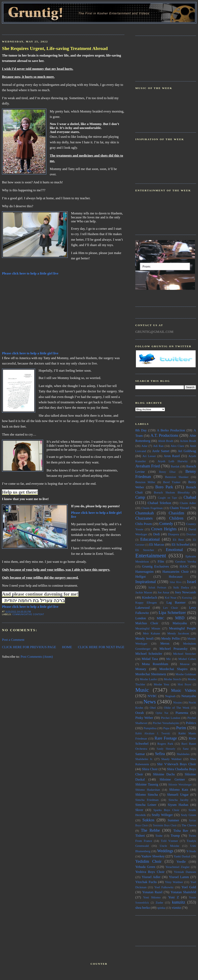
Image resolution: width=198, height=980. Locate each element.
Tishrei (140, 836)
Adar (145, 446)
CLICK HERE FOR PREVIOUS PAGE (29, 647)
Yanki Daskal (182, 856)
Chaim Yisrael (179, 508)
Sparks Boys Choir (166, 810)
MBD (180, 618)
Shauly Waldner (171, 759)
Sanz (186, 749)
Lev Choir (171, 608)
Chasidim (176, 513)
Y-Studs (191, 851)
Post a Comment (13, 640)
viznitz (176, 908)
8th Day (141, 430)
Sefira (160, 754)
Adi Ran (158, 446)
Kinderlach (150, 597)
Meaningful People (182, 628)
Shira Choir (150, 769)
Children (176, 518)
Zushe (159, 902)
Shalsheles (183, 754)
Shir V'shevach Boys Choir (177, 764)
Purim (181, 728)
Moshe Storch (172, 679)
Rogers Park (165, 744)
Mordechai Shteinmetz (151, 674)
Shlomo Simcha (147, 795)
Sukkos (148, 820)
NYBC (152, 696)
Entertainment (151, 556)
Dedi (157, 534)
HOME (67, 647)
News (150, 702)
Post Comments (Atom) (37, 657)
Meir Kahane (151, 633)
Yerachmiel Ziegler (178, 867)
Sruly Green (188, 815)
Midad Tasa (150, 659)
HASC (184, 566)
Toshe (159, 836)
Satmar (140, 754)
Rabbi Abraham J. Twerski (153, 733)
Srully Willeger (162, 815)
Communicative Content (28, 614)
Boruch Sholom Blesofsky (172, 492)
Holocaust (176, 577)
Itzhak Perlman (157, 588)
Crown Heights (164, 529)
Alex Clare (178, 446)
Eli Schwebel (180, 545)
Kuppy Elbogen (146, 602)
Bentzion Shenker (177, 477)
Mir (168, 659)
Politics (191, 723)
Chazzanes (144, 518)
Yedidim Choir (148, 861)
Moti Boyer (184, 684)
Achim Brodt (188, 441)
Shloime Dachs (164, 774)
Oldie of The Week (177, 708)
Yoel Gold (189, 887)
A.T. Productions (164, 435)
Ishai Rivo (176, 582)
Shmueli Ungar (178, 795)
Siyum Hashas (178, 805)
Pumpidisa (150, 728)
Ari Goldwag (187, 451)
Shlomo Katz (179, 790)
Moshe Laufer (148, 679)
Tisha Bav (181, 831)
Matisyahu (180, 623)
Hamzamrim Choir (176, 572)
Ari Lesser (149, 456)
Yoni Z (174, 897)
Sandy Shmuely (166, 749)
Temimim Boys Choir (165, 825)
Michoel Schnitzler (149, 654)
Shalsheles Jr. (144, 759)
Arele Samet (161, 451)
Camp (140, 497)
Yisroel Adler (151, 877)
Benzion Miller (145, 482)
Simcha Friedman (147, 800)
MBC (161, 618)
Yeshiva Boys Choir (150, 872)
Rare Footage (166, 738)
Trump (175, 836)
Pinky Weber (144, 718)
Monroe (185, 664)
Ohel (153, 708)
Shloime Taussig (147, 784)
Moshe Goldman (186, 674)
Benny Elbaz (167, 472)
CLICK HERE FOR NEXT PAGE (101, 647)
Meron (165, 643)
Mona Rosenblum (155, 664)
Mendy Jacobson (178, 633)
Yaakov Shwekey (153, 856)
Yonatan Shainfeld (183, 892)
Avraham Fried (148, 466)
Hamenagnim (144, 572)
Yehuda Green (145, 867)
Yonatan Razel (152, 892)
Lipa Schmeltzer (172, 613)
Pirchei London (171, 718)
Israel (192, 582)
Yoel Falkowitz (164, 887)
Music (142, 690)
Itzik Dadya (181, 587)
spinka (161, 908)
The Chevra (189, 825)
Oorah (140, 713)
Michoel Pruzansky (174, 649)
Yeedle (181, 862)
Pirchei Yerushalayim (166, 723)
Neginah (170, 696)
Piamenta (182, 713)
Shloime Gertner (172, 779)
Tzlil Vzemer (169, 841)
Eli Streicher (145, 550)
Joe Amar (163, 592)
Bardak (175, 466)
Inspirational (146, 582)
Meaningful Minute (148, 628)
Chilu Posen (144, 524)
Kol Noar (171, 597)
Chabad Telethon (159, 503)
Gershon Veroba (186, 561)
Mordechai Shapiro (173, 669)
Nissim (177, 702)
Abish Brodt (166, 441)
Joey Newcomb (185, 592)
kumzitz (178, 902)
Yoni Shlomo (152, 897)
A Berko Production (171, 430)
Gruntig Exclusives (156, 566)
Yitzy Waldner (174, 882)
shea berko (143, 908)
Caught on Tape (168, 498)
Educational (150, 539)
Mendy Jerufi (144, 639)
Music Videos (184, 690)
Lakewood (142, 608)
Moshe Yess (161, 684)
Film (161, 561)
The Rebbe (150, 830)
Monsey (141, 669)
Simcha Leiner (146, 805)
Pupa (166, 728)
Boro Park (164, 487)
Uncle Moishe (170, 846)
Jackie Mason (144, 592)
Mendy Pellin (170, 639)
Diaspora (173, 534)
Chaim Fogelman (152, 508)
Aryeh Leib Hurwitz (173, 461)
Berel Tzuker (172, 482)
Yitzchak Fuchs (146, 882)
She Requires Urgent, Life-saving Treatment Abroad (55, 48)
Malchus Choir (147, 623)
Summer (174, 820)
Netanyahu (189, 696)
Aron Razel (172, 456)
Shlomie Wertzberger (180, 785)
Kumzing (187, 598)
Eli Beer (178, 540)
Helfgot (140, 577)
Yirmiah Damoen (185, 872)
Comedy (166, 524)
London (141, 618)
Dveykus (191, 534)
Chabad (190, 497)
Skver (139, 810)
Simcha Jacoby (179, 800)
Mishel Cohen (187, 659)
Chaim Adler (188, 503)
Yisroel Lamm (179, 877)
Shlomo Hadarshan (148, 790)
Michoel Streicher (185, 654)
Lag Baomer (176, 602)
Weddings (165, 851)
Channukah (145, 513)
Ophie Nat (162, 713)
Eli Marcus (157, 545)
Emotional (174, 550)
